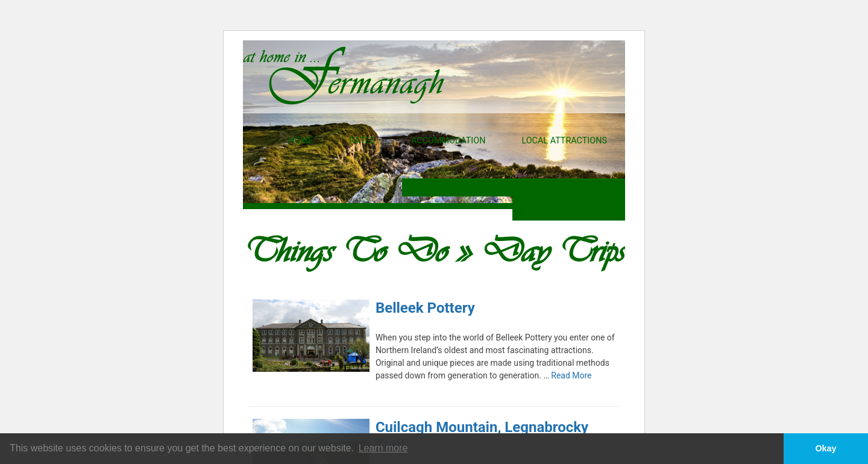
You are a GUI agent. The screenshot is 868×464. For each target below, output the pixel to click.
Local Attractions (564, 141)
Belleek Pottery (425, 308)
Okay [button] (826, 448)
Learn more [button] (383, 448)
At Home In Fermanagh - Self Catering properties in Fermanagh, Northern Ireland (344, 76)
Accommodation (448, 141)
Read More (571, 375)
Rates (362, 141)
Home (300, 141)
